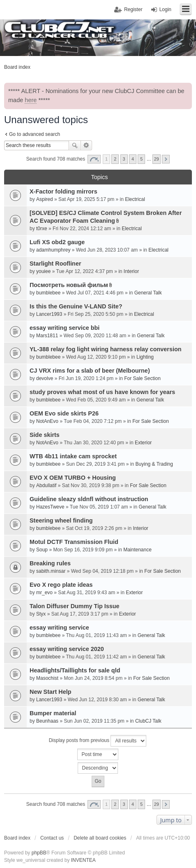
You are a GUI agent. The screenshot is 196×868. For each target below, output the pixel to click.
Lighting (145, 357)
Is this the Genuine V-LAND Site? (76, 306)
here (31, 100)
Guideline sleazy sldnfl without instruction (89, 499)
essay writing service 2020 (67, 649)
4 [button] (133, 159)
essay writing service (59, 628)
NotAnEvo (47, 421)
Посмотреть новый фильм (69, 285)
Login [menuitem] (165, 9)
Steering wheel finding (61, 520)
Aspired (45, 199)
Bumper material (53, 713)
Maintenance (137, 550)
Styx (41, 614)
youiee (43, 271)
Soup (42, 550)
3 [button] (124, 159)
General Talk (148, 293)
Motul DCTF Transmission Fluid (74, 542)
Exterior (143, 443)
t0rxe (42, 229)
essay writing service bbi (65, 328)
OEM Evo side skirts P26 (64, 413)
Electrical (135, 199)
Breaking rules (50, 563)
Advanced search (86, 145)
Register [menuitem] (133, 9)
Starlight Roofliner (55, 264)
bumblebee (48, 293)
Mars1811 (47, 336)
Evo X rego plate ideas (61, 585)
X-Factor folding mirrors (63, 191)
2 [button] (115, 159)
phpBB (39, 853)
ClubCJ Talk (148, 721)
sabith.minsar (51, 571)
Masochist (47, 678)
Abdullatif (46, 485)
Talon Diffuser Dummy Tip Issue (75, 606)
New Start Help (51, 692)
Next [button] (166, 159)
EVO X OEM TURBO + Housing (73, 478)
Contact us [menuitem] (52, 838)
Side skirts (45, 435)
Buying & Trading (154, 464)
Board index (17, 838)
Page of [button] (94, 159)
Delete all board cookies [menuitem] (100, 838)
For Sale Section (142, 378)
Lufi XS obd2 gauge (57, 242)
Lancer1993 (49, 314)
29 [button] (157, 159)
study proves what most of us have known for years (102, 392)
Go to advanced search (35, 134)
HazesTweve (50, 507)
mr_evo (44, 593)
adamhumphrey (53, 250)
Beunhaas (47, 721)
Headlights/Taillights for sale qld (75, 670)
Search (75, 145)
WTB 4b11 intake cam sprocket (73, 456)
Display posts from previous (98, 741)
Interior (131, 271)
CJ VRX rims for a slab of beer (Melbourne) (90, 371)
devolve (45, 378)
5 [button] (141, 159)
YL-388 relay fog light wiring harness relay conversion (105, 349)
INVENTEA (83, 860)
